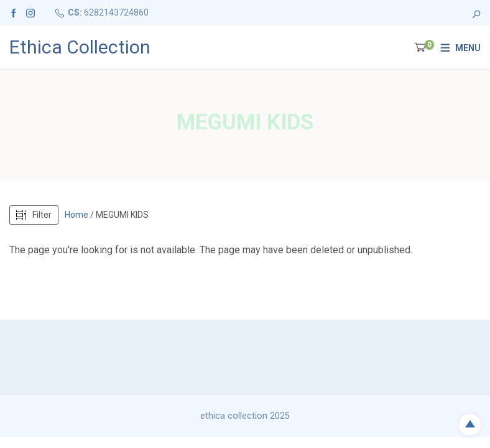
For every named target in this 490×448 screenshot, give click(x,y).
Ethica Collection (80, 47)
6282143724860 (116, 12)
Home (76, 215)
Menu (468, 48)
